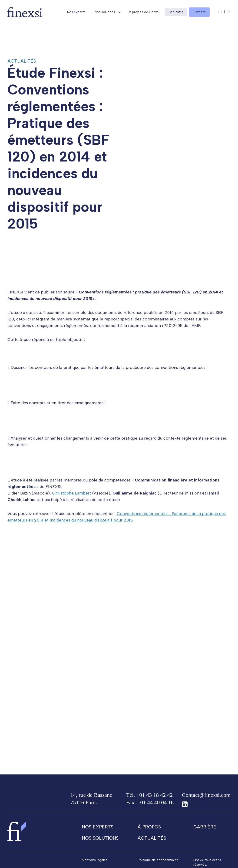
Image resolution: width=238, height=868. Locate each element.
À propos (149, 834)
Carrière (205, 834)
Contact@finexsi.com (206, 802)
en (229, 12)
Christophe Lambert (72, 500)
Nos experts (76, 12)
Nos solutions (105, 12)
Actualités (176, 12)
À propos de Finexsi (144, 12)
